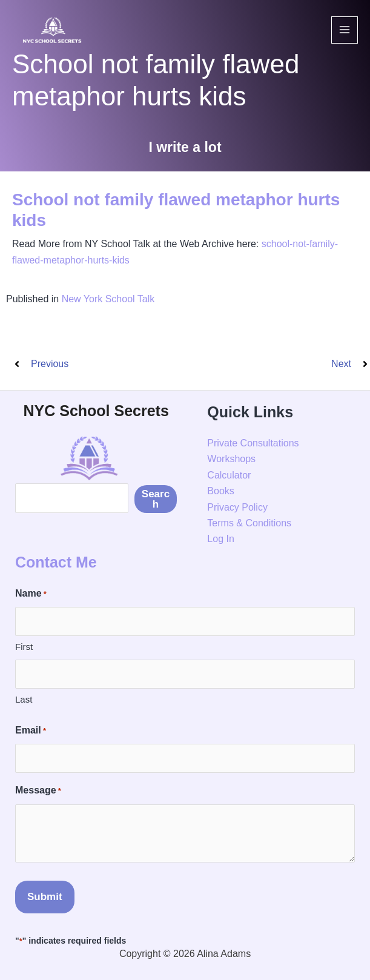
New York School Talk (108, 299)
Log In (220, 539)
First (24, 647)
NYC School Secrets (96, 411)
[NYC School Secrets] (51, 30)
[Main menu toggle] (345, 30)
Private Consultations (253, 443)
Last (24, 699)
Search (156, 499)
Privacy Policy (237, 507)
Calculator (229, 475)
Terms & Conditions (249, 523)
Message (38, 791)
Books (220, 491)
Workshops (231, 459)
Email (31, 731)
